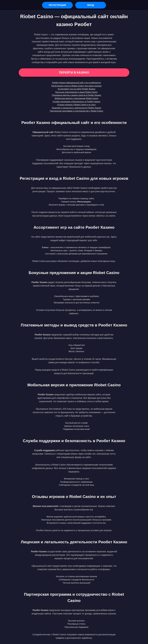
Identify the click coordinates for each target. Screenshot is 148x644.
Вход (91, 5)
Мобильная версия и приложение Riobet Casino (77, 98)
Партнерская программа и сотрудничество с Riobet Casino (76, 111)
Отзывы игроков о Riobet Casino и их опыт (76, 105)
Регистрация (57, 5)
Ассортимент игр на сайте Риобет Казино (76, 89)
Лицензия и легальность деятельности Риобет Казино (76, 108)
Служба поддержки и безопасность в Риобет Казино (76, 102)
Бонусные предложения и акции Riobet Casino (76, 92)
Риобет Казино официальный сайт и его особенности (77, 83)
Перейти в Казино (74, 72)
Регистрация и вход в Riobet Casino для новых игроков (76, 86)
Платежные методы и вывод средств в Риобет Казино (76, 95)
